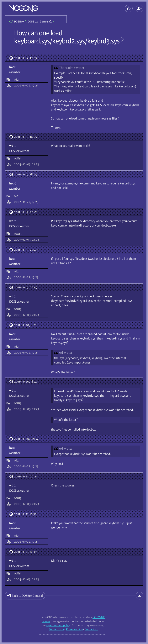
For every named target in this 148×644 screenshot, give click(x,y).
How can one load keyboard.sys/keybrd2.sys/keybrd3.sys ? (69, 37)
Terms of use (56, 629)
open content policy (58, 625)
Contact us (91, 629)
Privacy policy (74, 629)
